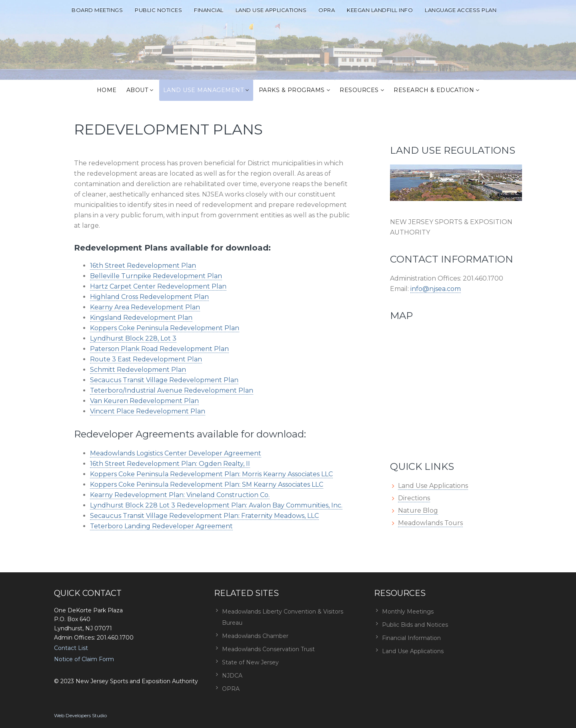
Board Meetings (97, 10)
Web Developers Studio (80, 715)
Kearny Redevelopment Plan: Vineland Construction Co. (180, 495)
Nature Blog (418, 510)
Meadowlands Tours (430, 523)
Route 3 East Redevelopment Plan (146, 359)
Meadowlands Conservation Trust (268, 649)
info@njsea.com (436, 289)
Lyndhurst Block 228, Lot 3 (133, 338)
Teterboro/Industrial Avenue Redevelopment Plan (172, 390)
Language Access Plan (461, 10)
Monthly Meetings (408, 612)
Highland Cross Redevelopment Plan (149, 297)
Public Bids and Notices (415, 625)
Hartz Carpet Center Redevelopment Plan (158, 286)
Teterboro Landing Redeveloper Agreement (161, 526)
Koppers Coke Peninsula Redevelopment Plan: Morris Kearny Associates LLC (211, 474)
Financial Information (411, 638)
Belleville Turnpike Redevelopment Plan (156, 276)
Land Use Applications (271, 10)
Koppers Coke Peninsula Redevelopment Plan (165, 328)
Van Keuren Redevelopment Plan (144, 401)
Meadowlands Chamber (255, 636)
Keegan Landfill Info (380, 10)
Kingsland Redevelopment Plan (141, 318)
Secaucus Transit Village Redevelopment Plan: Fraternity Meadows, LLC (204, 516)
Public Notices (158, 10)
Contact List (71, 648)
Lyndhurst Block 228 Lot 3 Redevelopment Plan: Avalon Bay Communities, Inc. (216, 505)
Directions (414, 498)
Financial (209, 10)
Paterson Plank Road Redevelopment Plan (159, 349)
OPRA (327, 10)
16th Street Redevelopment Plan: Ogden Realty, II (170, 464)
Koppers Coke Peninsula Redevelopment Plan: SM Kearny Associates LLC (207, 484)
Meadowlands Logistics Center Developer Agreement (176, 453)
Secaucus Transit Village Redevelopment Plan (164, 380)
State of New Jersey (250, 662)
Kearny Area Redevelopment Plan (145, 307)
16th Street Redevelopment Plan (143, 266)
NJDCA (232, 676)
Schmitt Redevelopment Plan (138, 370)
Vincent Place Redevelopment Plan (148, 411)
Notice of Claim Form (84, 659)
